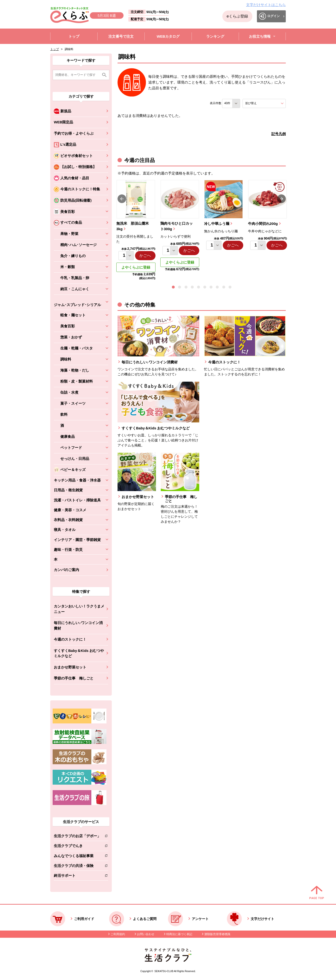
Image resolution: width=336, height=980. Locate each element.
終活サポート (77, 876)
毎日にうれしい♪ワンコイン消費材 (78, 625)
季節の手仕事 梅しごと (74, 678)
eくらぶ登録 (237, 16)
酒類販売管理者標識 (217, 934)
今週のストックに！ (70, 639)
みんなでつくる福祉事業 (77, 857)
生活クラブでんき (77, 847)
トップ (55, 49)
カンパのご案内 (66, 570)
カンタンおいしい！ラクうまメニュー (79, 609)
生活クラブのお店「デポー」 (77, 837)
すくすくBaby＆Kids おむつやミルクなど (79, 653)
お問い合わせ (146, 934)
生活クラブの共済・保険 (77, 867)
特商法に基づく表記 (179, 934)
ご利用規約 (118, 934)
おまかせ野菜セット (70, 667)
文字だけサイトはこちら (266, 5)
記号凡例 (279, 134)
